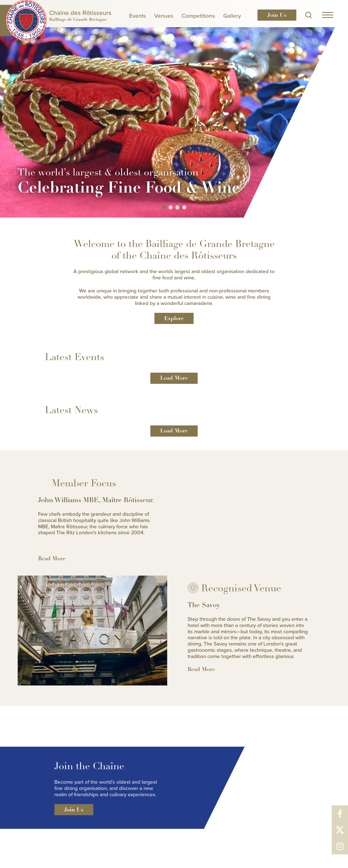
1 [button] (164, 207)
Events (138, 16)
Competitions (198, 16)
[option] (174, 109)
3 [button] (177, 207)
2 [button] (171, 207)
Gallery (232, 16)
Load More (174, 378)
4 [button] (184, 207)
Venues (164, 16)
